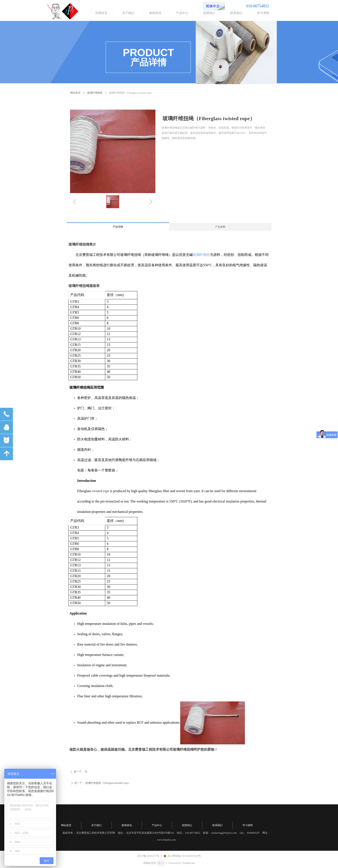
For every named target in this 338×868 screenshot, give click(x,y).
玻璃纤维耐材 (95, 93)
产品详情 (118, 227)
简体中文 (213, 6)
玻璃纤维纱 (201, 255)
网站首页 (75, 93)
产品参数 (220, 227)
